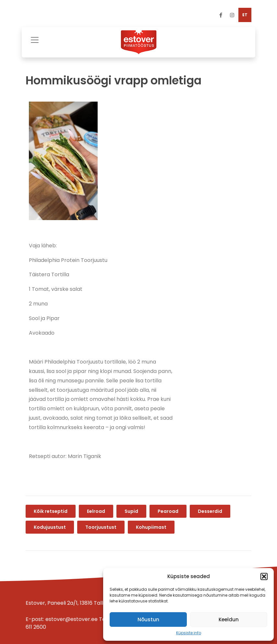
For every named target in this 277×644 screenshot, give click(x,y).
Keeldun (229, 619)
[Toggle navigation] (35, 39)
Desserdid (210, 511)
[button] (264, 576)
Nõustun (148, 619)
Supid (131, 511)
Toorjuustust (101, 527)
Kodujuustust (50, 527)
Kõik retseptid (51, 511)
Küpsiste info (189, 633)
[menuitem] (245, 15)
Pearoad (168, 511)
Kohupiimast (151, 527)
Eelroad (96, 511)
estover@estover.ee (72, 619)
